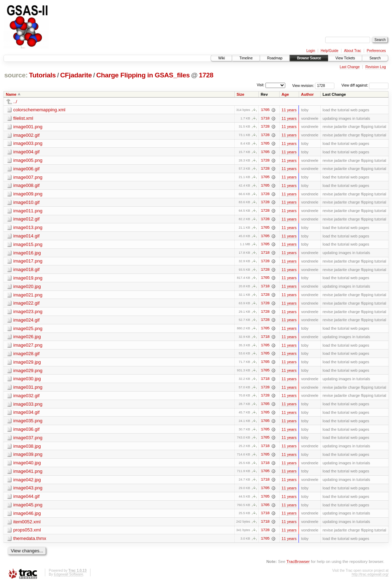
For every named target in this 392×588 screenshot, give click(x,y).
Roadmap (275, 58)
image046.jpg (27, 517)
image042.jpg (27, 483)
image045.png (28, 508)
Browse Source (309, 58)
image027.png (28, 347)
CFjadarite (76, 75)
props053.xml (27, 534)
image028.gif (27, 356)
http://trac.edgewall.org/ (370, 578)
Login (311, 51)
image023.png (28, 313)
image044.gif (27, 500)
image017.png (28, 262)
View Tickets (345, 58)
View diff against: (365, 85)
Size (240, 94)
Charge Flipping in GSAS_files (143, 75)
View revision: (303, 85)
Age (285, 94)
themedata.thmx (30, 542)
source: (16, 75)
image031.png (28, 390)
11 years (289, 110)
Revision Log (376, 67)
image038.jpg (27, 449)
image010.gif (27, 203)
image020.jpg (27, 288)
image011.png (28, 211)
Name (11, 94)
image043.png (28, 491)
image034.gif (27, 415)
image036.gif (27, 432)
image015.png (28, 245)
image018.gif (27, 271)
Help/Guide (329, 51)
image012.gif (27, 220)
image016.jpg (27, 254)
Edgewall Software (68, 578)
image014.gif (27, 237)
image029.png (28, 373)
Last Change (350, 67)
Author (307, 94)
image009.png (28, 195)
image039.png (28, 457)
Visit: (261, 85)
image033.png (28, 407)
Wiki (221, 58)
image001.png (28, 127)
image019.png (28, 279)
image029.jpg (27, 364)
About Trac (352, 51)
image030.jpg (27, 381)
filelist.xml (23, 118)
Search (375, 58)
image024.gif (27, 322)
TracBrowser (298, 565)
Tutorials (42, 75)
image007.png (28, 178)
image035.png (28, 424)
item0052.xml (27, 525)
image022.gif (27, 305)
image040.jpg (27, 466)
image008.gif (27, 186)
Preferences (376, 51)
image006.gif (27, 169)
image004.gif (27, 152)
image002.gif (27, 135)
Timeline (246, 58)
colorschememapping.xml (39, 110)
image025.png (28, 330)
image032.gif (27, 398)
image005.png (28, 161)
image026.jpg (27, 339)
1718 (265, 118)
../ (15, 102)
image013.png (28, 228)
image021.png (28, 296)
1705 (265, 110)
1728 (206, 75)
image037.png (28, 440)
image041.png (28, 474)
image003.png (28, 144)
